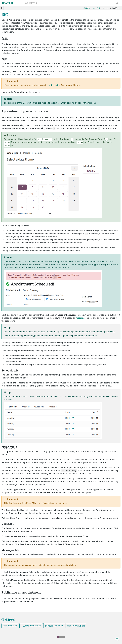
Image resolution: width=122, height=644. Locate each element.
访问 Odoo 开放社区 (76, 626)
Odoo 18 (114, 8)
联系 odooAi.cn (10, 626)
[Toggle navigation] (2, 8)
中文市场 (97, 8)
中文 (105, 8)
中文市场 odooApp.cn (31, 626)
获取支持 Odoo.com (54, 626)
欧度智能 (87, 8)
